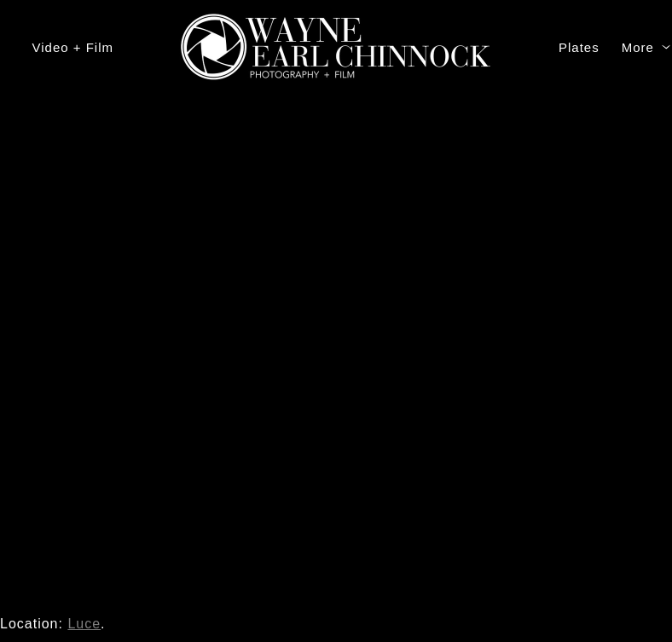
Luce (84, 624)
